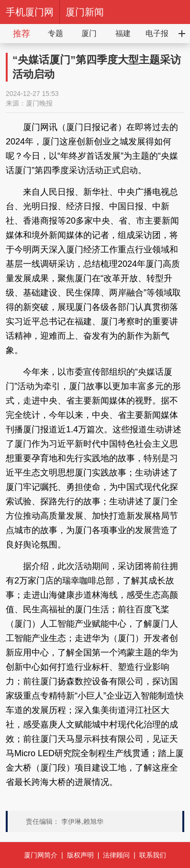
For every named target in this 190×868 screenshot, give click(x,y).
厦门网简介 (41, 855)
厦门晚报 (39, 103)
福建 (123, 33)
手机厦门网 (30, 12)
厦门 (89, 33)
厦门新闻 (85, 12)
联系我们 (153, 855)
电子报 (157, 33)
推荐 (22, 34)
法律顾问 (116, 855)
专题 (56, 33)
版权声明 (80, 855)
